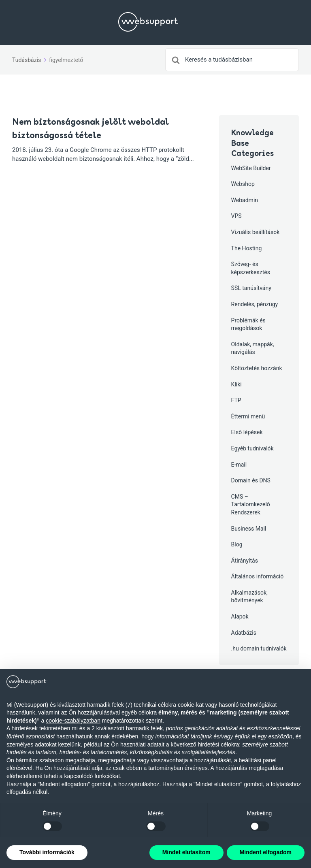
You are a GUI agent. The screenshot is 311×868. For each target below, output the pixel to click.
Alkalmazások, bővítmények (249, 597)
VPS (236, 216)
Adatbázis (244, 633)
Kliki (236, 384)
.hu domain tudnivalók (259, 648)
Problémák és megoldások (248, 324)
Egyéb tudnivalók (252, 448)
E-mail (239, 465)
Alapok (240, 616)
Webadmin (245, 200)
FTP (236, 400)
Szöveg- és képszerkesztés (251, 268)
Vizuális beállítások (256, 232)
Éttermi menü (248, 416)
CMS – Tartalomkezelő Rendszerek (251, 504)
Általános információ (258, 576)
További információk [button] (47, 852)
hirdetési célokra (218, 744)
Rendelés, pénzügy (255, 304)
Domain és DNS (251, 480)
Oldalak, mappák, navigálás (253, 348)
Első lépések (247, 432)
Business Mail (249, 529)
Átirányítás (245, 561)
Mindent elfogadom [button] (266, 852)
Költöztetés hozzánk (257, 368)
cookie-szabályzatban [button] (73, 721)
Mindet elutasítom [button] (186, 852)
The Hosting (247, 248)
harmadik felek (144, 728)
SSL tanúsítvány (251, 288)
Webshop (243, 184)
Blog (237, 544)
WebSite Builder (251, 168)
